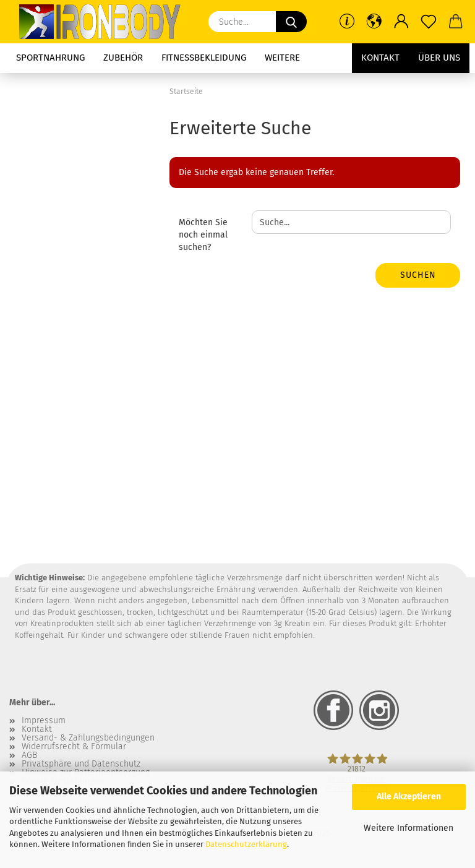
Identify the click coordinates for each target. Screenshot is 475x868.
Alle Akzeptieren (409, 797)
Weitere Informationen (409, 828)
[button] (374, 22)
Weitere (282, 58)
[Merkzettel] (429, 22)
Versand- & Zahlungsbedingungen (88, 738)
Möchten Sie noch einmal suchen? (203, 235)
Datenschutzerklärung (246, 844)
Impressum (44, 721)
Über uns (439, 58)
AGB (29, 755)
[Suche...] (291, 22)
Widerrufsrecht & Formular (74, 747)
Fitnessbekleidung (204, 58)
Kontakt (380, 58)
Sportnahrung (50, 58)
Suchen (418, 275)
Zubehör (123, 58)
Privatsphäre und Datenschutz (81, 764)
